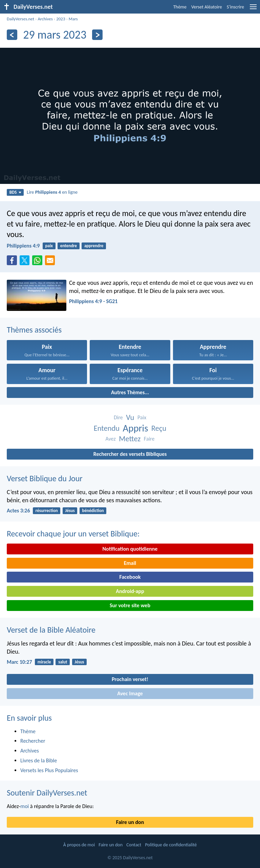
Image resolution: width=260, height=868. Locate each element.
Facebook (130, 577)
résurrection (47, 511)
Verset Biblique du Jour (45, 478)
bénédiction (93, 511)
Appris (136, 428)
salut (63, 662)
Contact (134, 845)
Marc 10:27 (19, 662)
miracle (44, 662)
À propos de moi (79, 845)
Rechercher (33, 741)
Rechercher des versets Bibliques (130, 454)
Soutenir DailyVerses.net (47, 793)
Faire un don (130, 822)
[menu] (253, 9)
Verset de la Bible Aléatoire (51, 630)
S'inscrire (235, 7)
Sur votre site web (130, 605)
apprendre (94, 246)
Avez (111, 439)
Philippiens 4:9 (23, 246)
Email (130, 563)
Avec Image (130, 693)
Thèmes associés (34, 330)
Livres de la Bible (39, 760)
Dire (118, 417)
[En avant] (97, 35)
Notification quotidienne (130, 549)
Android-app (130, 591)
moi (25, 806)
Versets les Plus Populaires (49, 770)
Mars (73, 19)
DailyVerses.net (20, 19)
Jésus (70, 511)
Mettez (130, 439)
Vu (130, 417)
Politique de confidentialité (171, 845)
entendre (69, 246)
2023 (61, 19)
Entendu (107, 428)
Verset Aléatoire (207, 7)
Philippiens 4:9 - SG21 (93, 301)
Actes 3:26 (18, 511)
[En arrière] (12, 35)
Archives (45, 19)
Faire (149, 439)
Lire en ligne (52, 192)
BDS (15, 192)
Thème (180, 7)
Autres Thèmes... (130, 392)
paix (49, 246)
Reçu (159, 428)
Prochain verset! (130, 679)
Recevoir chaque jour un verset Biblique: (73, 534)
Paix (142, 417)
